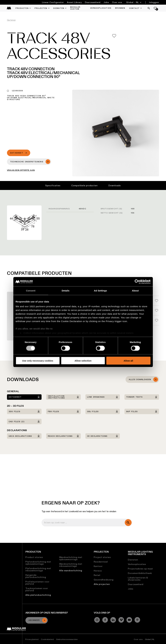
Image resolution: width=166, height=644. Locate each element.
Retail (97, 575)
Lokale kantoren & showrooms (138, 579)
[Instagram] (97, 620)
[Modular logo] (16, 630)
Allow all (128, 361)
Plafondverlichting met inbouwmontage (38, 569)
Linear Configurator (53, 2)
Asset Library (74, 2)
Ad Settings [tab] (100, 290)
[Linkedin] (113, 620)
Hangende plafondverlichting (36, 576)
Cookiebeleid (47, 639)
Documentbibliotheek (140, 573)
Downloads (115, 185)
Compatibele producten (84, 185)
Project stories (102, 557)
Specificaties (53, 185)
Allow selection (83, 361)
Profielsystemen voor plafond (37, 583)
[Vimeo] (121, 620)
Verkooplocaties (137, 564)
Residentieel (101, 562)
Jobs (106, 2)
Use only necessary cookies (38, 361)
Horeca (98, 571)
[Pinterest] (137, 620)
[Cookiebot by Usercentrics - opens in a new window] (137, 282)
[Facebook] (105, 620)
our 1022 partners (35, 306)
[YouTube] (129, 620)
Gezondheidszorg (104, 580)
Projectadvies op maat (140, 569)
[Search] (149, 8)
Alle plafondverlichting (38, 595)
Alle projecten (102, 584)
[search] (128, 523)
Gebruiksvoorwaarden (67, 639)
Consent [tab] (31, 290)
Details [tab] (66, 290)
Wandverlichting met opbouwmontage (71, 558)
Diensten (133, 560)
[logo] (9, 8)
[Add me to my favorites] (114, 36)
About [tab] (135, 290)
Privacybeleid (32, 639)
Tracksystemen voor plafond (37, 589)
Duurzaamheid (93, 2)
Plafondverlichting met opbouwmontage (38, 563)
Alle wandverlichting (71, 571)
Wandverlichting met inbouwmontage (71, 565)
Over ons (117, 2)
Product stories (34, 557)
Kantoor (98, 566)
